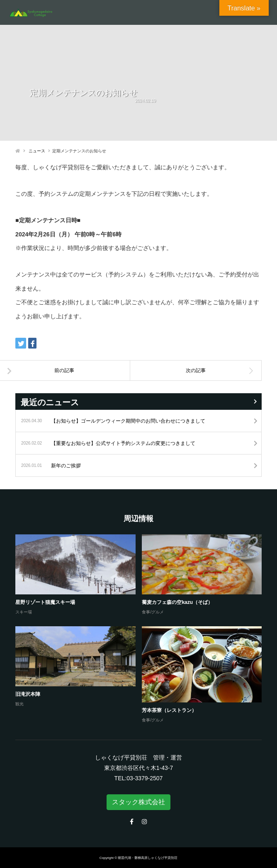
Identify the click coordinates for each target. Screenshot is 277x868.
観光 (19, 704)
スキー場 (24, 612)
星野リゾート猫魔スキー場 (45, 602)
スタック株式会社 (138, 802)
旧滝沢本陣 (28, 694)
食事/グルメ (153, 612)
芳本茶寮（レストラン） (169, 710)
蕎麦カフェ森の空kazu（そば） (177, 602)
